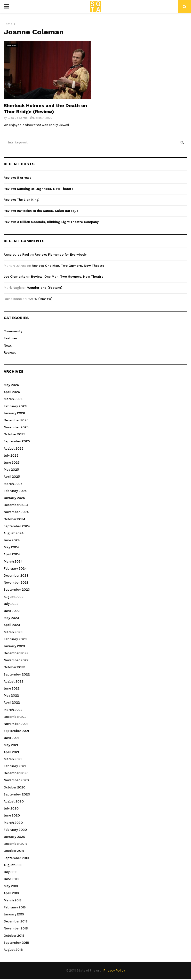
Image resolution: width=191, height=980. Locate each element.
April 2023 (12, 625)
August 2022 (14, 681)
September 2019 (16, 858)
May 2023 (11, 618)
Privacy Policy (114, 970)
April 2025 (12, 477)
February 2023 (15, 639)
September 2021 (16, 731)
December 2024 (16, 505)
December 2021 (16, 717)
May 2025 (11, 470)
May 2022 (11, 695)
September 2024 (17, 526)
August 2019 (13, 865)
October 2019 (14, 851)
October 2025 (14, 434)
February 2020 (15, 830)
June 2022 (12, 688)
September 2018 (16, 943)
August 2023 (14, 597)
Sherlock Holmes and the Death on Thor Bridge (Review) (45, 108)
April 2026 (12, 392)
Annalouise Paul (16, 255)
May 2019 (11, 886)
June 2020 (12, 815)
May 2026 (11, 385)
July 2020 (11, 808)
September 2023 (17, 590)
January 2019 (14, 914)
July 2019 (11, 872)
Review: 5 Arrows (18, 178)
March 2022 (13, 710)
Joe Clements (15, 277)
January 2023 (14, 646)
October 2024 (14, 519)
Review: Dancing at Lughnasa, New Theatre (39, 189)
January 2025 (14, 498)
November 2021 (16, 724)
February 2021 (15, 766)
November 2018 (16, 928)
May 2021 (11, 745)
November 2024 (16, 512)
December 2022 (16, 653)
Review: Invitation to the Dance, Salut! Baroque (41, 211)
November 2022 (16, 660)
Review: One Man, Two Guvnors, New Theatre (68, 266)
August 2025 (14, 449)
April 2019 (11, 893)
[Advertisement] (142, 75)
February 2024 (15, 568)
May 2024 (11, 547)
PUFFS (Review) (40, 299)
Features (11, 338)
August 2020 (14, 801)
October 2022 (14, 667)
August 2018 (13, 950)
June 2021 (11, 738)
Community (13, 331)
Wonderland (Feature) (45, 288)
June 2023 (12, 611)
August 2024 (14, 533)
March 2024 (13, 561)
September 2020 (17, 794)
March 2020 (13, 823)
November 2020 (16, 780)
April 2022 (12, 702)
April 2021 (11, 752)
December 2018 (16, 921)
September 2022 (17, 674)
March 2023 (13, 632)
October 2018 (14, 936)
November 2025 (16, 427)
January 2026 (14, 413)
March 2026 (13, 399)
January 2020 (14, 837)
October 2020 (15, 787)
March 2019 (13, 900)
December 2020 (16, 773)
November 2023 (16, 583)
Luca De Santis (18, 118)
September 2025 (17, 441)
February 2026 (15, 406)
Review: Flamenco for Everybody (61, 255)
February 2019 (15, 907)
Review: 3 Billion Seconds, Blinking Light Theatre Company (51, 222)
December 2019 (16, 844)
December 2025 (16, 420)
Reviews (12, 45)
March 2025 (13, 484)
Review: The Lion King (21, 200)
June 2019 (11, 879)
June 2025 (12, 463)
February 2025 (15, 491)
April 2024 (12, 554)
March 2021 (13, 759)
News (8, 345)
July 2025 (11, 456)
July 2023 (11, 604)
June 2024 (12, 540)
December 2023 (16, 575)
